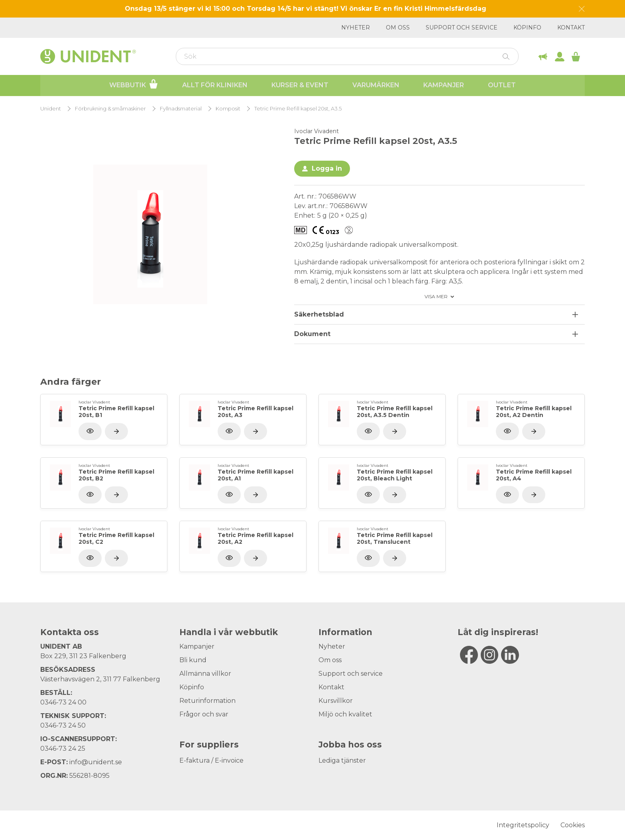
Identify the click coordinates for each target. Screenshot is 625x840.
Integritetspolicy (523, 825)
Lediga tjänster (342, 760)
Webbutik (134, 85)
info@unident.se (96, 762)
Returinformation (207, 701)
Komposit (228, 109)
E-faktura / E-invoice (211, 760)
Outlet (502, 86)
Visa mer (436, 297)
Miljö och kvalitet (345, 714)
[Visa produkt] (116, 431)
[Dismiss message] (582, 9)
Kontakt (571, 28)
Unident (51, 109)
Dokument (312, 334)
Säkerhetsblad (319, 314)
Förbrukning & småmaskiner (110, 109)
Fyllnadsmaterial (181, 109)
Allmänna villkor (205, 674)
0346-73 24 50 (63, 725)
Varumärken (376, 86)
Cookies (573, 825)
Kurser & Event (300, 86)
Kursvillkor (336, 701)
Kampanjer (444, 86)
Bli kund (193, 660)
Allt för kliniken (215, 86)
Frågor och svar (204, 714)
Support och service (462, 28)
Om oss (398, 28)
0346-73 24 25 (63, 749)
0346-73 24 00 (63, 702)
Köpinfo (527, 28)
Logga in (327, 168)
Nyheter (356, 28)
